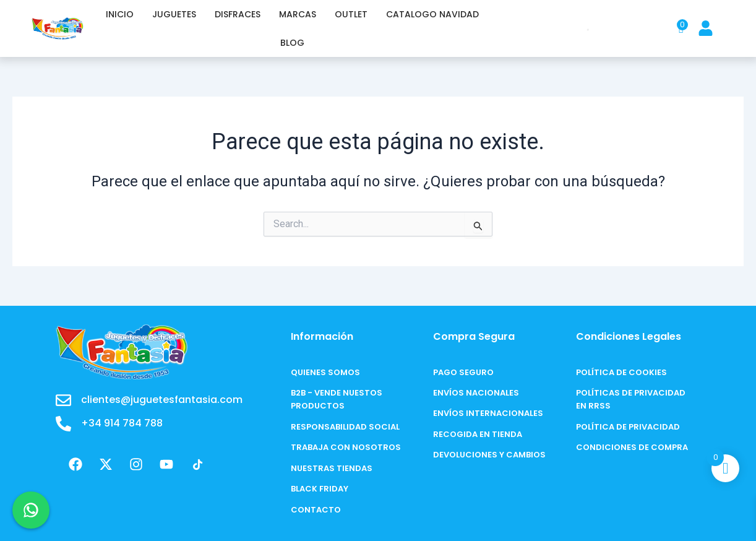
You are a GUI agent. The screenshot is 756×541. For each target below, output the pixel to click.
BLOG (292, 43)
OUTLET (351, 14)
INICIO (120, 14)
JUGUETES (174, 14)
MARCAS (298, 14)
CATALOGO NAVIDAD (432, 14)
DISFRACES (238, 14)
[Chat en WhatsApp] (31, 510)
